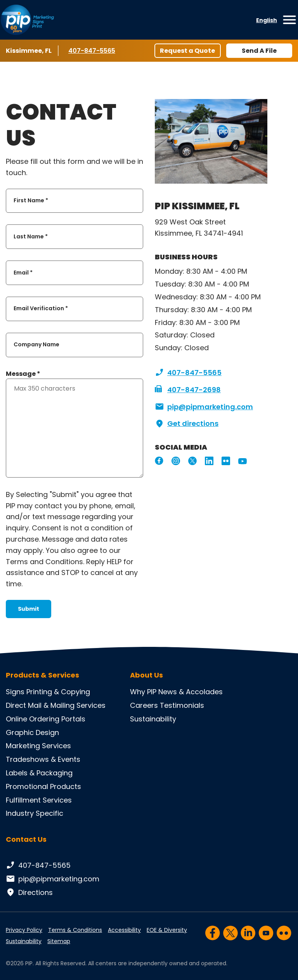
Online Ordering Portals (46, 719)
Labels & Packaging (39, 773)
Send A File (259, 51)
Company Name (36, 345)
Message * (23, 374)
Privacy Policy (24, 930)
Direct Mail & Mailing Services (56, 705)
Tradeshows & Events (43, 759)
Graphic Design (32, 732)
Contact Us (26, 839)
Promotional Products (43, 786)
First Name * (31, 200)
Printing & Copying (58, 692)
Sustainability (153, 719)
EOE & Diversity (167, 930)
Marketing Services (38, 746)
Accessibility (124, 930)
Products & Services (42, 675)
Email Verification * (41, 309)
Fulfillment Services (39, 800)
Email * (23, 273)
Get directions (187, 424)
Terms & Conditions (75, 930)
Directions (29, 893)
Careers (144, 705)
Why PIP (143, 692)
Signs (15, 692)
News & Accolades (191, 692)
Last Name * (31, 236)
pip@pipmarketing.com (204, 407)
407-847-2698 (188, 390)
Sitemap (59, 941)
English (267, 20)
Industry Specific (35, 813)
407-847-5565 (92, 50)
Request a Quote (187, 51)
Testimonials (182, 705)
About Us (146, 675)
